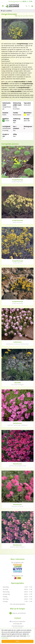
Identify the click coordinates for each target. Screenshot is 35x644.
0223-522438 (27, 6)
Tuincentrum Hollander (18, 621)
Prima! (17, 641)
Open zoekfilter (6, 11)
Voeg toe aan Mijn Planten (25, 16)
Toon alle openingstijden (18, 604)
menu (3, 6)
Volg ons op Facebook (19, 613)
